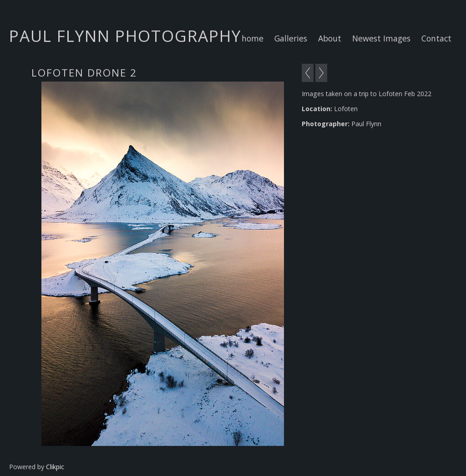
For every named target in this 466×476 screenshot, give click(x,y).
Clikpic (55, 467)
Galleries (291, 38)
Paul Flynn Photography (125, 36)
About (330, 38)
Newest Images (381, 38)
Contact (436, 38)
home (253, 38)
